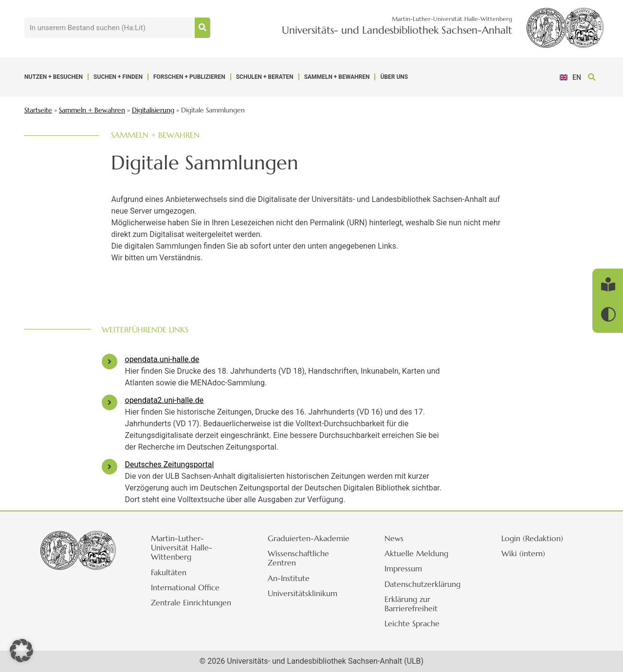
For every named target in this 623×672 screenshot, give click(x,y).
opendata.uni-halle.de (162, 359)
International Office (185, 587)
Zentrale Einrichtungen (191, 602)
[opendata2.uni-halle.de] (110, 402)
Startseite (38, 110)
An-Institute (289, 578)
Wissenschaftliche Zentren (298, 558)
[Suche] (202, 28)
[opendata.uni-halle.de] (110, 362)
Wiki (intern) (523, 553)
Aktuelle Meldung (416, 553)
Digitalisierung (153, 110)
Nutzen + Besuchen (54, 77)
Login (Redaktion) (532, 538)
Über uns (394, 77)
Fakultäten (169, 572)
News (394, 538)
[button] (592, 77)
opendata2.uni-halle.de (165, 400)
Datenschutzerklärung (422, 584)
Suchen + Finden (118, 77)
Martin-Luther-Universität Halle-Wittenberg (182, 547)
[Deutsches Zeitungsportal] (110, 467)
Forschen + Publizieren (189, 77)
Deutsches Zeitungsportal (170, 464)
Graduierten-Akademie (309, 538)
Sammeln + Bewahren (337, 77)
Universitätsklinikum (302, 593)
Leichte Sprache (412, 623)
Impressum (403, 568)
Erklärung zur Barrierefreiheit (411, 604)
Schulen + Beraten (265, 77)
